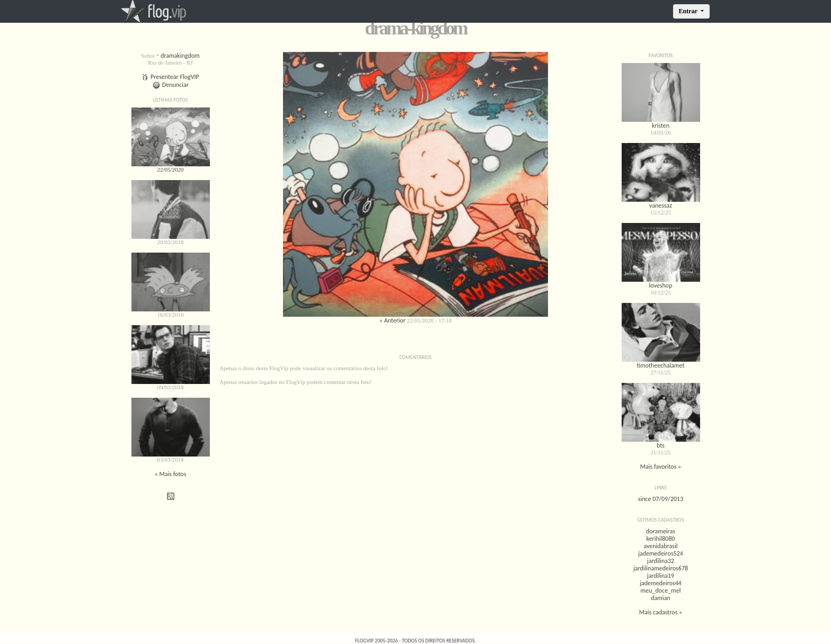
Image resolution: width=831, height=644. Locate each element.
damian (660, 598)
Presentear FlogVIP (170, 77)
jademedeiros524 (661, 553)
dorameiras (661, 531)
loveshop (661, 285)
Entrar (689, 11)
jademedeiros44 (661, 583)
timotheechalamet (660, 365)
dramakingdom (180, 56)
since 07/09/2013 (661, 499)
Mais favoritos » (661, 467)
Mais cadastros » (661, 612)
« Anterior (392, 320)
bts (661, 445)
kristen (661, 126)
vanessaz (661, 205)
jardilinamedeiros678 (661, 568)
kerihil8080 (660, 539)
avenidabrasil (660, 546)
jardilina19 (661, 576)
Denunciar (170, 85)
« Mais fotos (171, 474)
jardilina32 (661, 561)
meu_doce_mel (661, 591)
